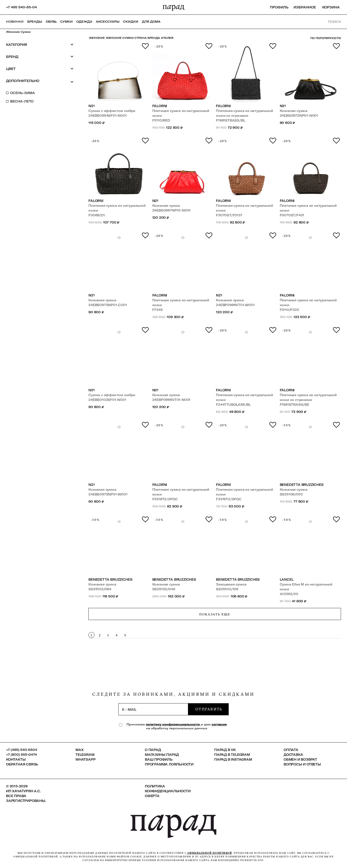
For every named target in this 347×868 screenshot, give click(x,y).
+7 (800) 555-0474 (21, 755)
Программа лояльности (169, 764)
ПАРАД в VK (225, 750)
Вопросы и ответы (302, 764)
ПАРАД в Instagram (233, 759)
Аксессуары (108, 22)
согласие (219, 724)
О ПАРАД (153, 750)
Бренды (35, 22)
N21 (91, 106)
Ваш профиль (159, 759)
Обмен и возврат (300, 759)
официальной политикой (209, 853)
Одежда (84, 22)
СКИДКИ (131, 22)
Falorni (160, 106)
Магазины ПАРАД (162, 755)
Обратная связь (22, 764)
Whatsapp (85, 759)
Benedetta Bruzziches (302, 485)
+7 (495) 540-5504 (22, 750)
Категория (40, 45)
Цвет (40, 69)
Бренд (40, 57)
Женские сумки (18, 32)
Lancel (287, 579)
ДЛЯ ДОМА (151, 22)
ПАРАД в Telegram (232, 755)
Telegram (85, 755)
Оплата (291, 750)
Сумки (67, 22)
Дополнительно (40, 81)
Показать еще (215, 614)
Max (79, 750)
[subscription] (153, 709)
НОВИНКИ (15, 22)
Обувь (51, 22)
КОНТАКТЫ (16, 759)
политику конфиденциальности (173, 724)
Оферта (152, 796)
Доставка (293, 755)
